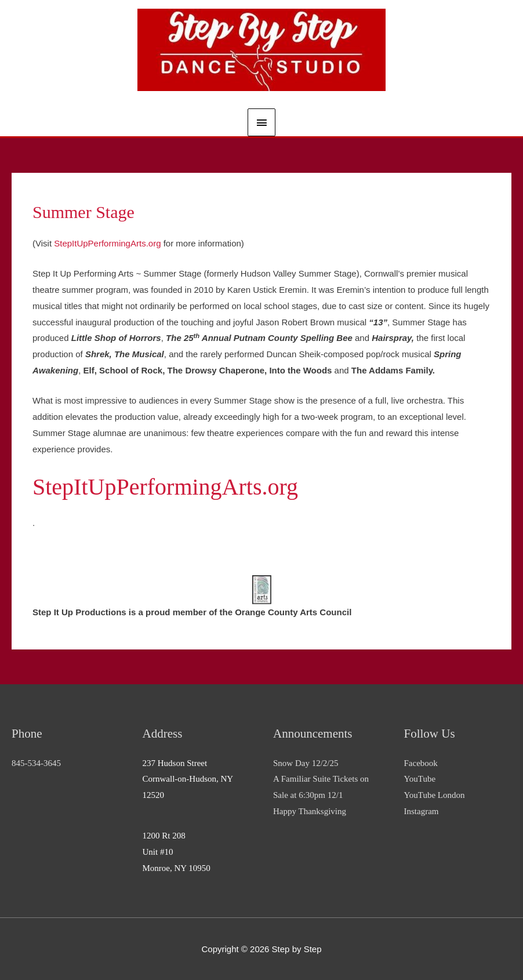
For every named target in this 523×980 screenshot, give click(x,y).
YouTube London (435, 795)
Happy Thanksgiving (310, 811)
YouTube (420, 779)
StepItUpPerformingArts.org (107, 243)
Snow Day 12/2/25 (306, 763)
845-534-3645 (36, 763)
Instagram (422, 811)
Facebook (421, 763)
